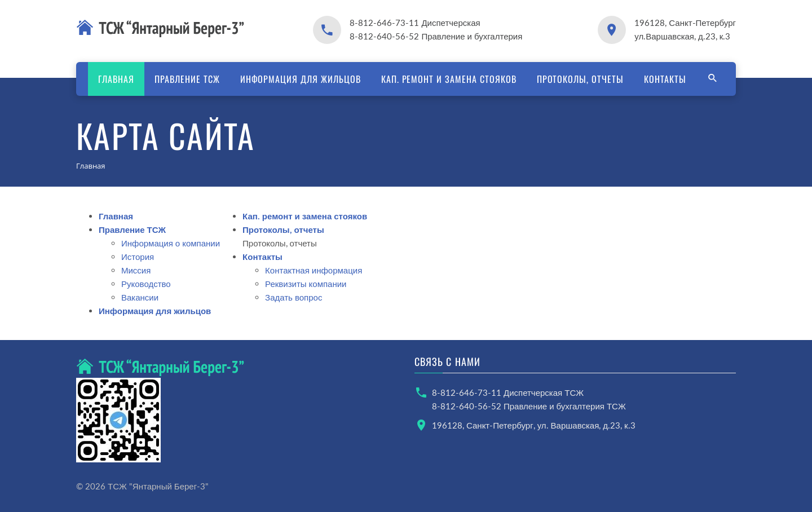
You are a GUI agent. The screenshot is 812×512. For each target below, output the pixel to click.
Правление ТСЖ (187, 79)
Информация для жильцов (301, 79)
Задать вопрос (294, 297)
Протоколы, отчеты (580, 79)
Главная (116, 79)
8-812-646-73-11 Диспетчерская (415, 23)
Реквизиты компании (306, 284)
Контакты (665, 79)
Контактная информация (314, 270)
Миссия (136, 270)
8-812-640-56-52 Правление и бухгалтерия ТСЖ (529, 406)
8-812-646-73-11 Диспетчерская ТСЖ (508, 392)
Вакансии (140, 297)
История (138, 257)
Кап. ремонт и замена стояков (449, 79)
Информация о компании (171, 243)
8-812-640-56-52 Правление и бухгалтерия (436, 36)
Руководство (146, 284)
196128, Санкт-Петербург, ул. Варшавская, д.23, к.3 (534, 425)
